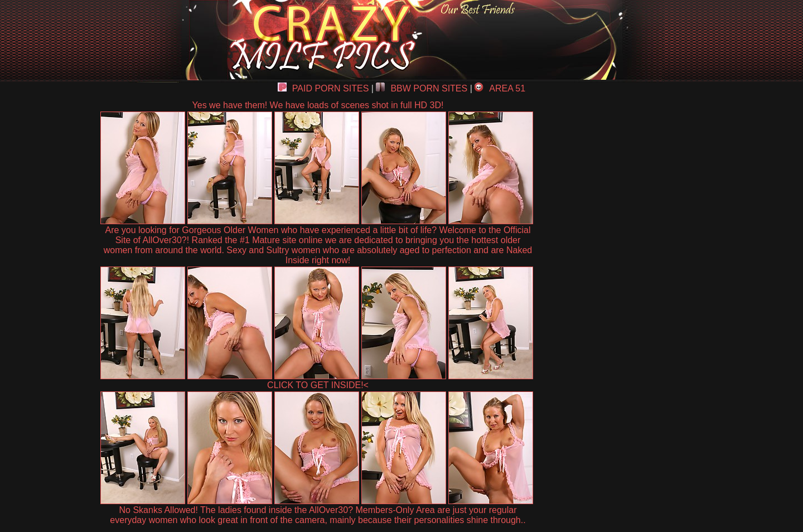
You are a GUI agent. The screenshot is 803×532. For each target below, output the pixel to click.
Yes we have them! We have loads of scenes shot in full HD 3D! (318, 105)
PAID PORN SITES (323, 88)
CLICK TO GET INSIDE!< (318, 385)
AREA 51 (500, 88)
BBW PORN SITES (422, 88)
